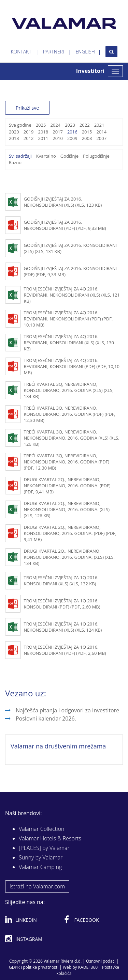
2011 (43, 138)
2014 (101, 132)
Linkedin (21, 919)
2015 (87, 132)
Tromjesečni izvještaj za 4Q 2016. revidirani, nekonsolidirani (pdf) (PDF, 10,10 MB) (68, 319)
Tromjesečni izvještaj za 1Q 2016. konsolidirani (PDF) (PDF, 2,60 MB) (62, 604)
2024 (55, 125)
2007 (101, 138)
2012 (29, 138)
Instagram (24, 938)
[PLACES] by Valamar (44, 848)
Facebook (82, 919)
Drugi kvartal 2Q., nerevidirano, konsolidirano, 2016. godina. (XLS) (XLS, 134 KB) (69, 557)
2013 (14, 138)
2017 (58, 132)
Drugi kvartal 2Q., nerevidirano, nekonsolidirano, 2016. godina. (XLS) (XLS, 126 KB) (67, 509)
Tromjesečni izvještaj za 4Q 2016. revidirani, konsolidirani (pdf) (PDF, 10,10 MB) (71, 366)
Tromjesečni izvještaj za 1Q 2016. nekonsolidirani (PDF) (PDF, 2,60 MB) (65, 650)
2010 (58, 138)
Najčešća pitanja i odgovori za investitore (67, 710)
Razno (15, 162)
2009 (72, 138)
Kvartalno (46, 156)
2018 (43, 132)
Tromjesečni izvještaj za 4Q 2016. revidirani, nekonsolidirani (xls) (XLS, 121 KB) (72, 295)
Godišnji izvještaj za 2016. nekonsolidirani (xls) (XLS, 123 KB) (63, 202)
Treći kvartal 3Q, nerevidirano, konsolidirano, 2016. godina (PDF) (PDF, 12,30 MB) (69, 414)
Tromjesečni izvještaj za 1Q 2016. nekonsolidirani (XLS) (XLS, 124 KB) (63, 627)
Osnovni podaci (101, 961)
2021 (99, 125)
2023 (70, 125)
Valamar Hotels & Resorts (50, 838)
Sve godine (20, 125)
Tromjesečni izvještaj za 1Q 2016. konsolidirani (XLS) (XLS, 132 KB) (61, 581)
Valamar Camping (40, 867)
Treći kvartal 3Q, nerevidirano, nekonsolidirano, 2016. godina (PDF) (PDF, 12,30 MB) (66, 462)
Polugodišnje (96, 156)
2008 (87, 138)
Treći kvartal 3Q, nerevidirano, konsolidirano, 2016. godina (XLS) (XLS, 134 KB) (68, 390)
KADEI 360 (88, 967)
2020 (14, 132)
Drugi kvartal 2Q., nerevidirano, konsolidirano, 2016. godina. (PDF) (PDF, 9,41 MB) (70, 533)
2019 (29, 132)
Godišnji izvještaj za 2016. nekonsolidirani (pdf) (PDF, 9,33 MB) (65, 225)
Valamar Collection (42, 829)
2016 (72, 132)
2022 (85, 125)
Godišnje (69, 156)
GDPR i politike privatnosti (34, 967)
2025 (41, 125)
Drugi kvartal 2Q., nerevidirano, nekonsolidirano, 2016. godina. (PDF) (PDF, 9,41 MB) (67, 486)
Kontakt (21, 52)
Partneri (54, 52)
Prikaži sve (27, 108)
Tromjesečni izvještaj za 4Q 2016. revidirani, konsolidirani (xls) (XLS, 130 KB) (69, 343)
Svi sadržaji (20, 156)
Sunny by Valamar (41, 857)
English (85, 52)
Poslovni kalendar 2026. (46, 718)
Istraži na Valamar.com (37, 886)
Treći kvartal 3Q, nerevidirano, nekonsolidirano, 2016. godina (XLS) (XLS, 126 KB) (71, 438)
